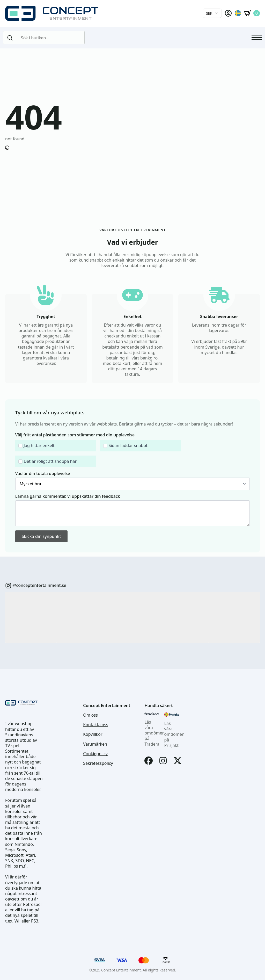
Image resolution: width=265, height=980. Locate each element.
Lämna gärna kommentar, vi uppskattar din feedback (68, 496)
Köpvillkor (93, 734)
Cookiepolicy (95, 754)
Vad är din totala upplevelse (43, 473)
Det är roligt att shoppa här (50, 461)
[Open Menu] (257, 38)
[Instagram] (163, 761)
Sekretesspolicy (98, 763)
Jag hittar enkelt (39, 446)
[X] (178, 761)
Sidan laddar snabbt (128, 446)
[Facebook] (149, 761)
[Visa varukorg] (252, 13)
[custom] (8, 586)
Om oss (90, 715)
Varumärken (95, 744)
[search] (10, 38)
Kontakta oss (96, 725)
